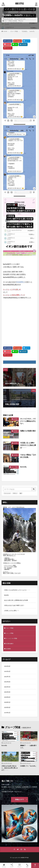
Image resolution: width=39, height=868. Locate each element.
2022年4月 (7, 666)
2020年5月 (7, 702)
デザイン (15, 493)
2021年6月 (7, 682)
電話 (27, 865)
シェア (12, 865)
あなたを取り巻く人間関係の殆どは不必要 (16, 600)
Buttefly (23, 467)
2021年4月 (7, 692)
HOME (5, 31)
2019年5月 (7, 713)
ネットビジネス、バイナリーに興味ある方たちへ (28, 421)
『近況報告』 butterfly (28, 31)
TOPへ (35, 865)
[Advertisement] (19, 322)
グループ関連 (8, 21)
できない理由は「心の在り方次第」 (28, 456)
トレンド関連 (10, 633)
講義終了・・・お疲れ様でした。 (28, 746)
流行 (21, 493)
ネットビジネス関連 (11, 638)
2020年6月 (7, 697)
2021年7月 (7, 677)
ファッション (7, 493)
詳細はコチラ (20, 799)
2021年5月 (7, 687)
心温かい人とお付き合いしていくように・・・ (17, 590)
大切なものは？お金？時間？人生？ (14, 605)
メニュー (19, 865)
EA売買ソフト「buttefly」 (28, 766)
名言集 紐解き (10, 644)
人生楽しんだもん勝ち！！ (12, 611)
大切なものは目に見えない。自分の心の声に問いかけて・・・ (10, 768)
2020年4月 (7, 707)
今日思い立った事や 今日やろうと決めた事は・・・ (28, 445)
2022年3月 (7, 671)
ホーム (4, 865)
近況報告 (15, 21)
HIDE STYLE (20, 4)
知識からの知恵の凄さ (28, 431)
